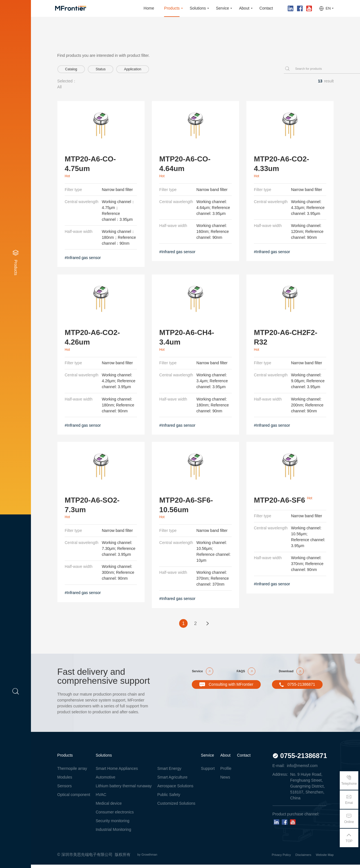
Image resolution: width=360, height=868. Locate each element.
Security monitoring (112, 824)
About (225, 759)
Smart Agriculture (172, 781)
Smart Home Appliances (117, 772)
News (225, 781)
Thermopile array (72, 772)
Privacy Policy (267, 858)
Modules (65, 781)
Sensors (65, 789)
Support (208, 772)
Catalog (75, 70)
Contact (244, 759)
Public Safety (169, 798)
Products (65, 759)
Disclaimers (295, 858)
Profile (226, 772)
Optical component (74, 798)
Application (153, 70)
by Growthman (152, 858)
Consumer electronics (115, 815)
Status (112, 70)
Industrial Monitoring (113, 833)
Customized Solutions (176, 807)
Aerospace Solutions (175, 789)
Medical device (109, 807)
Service (207, 759)
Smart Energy (169, 772)
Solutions (104, 759)
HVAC (101, 798)
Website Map (322, 858)
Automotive (105, 781)
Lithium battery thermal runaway (124, 789)
